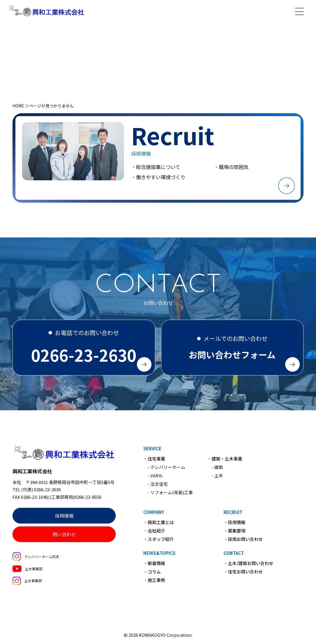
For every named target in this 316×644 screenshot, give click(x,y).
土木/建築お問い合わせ (251, 566)
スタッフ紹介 (161, 542)
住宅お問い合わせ (245, 574)
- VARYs (155, 478)
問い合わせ (64, 537)
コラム (154, 574)
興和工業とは (161, 525)
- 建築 (217, 470)
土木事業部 (27, 571)
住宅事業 (156, 461)
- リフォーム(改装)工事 (170, 495)
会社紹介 (156, 533)
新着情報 (156, 566)
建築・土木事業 (227, 461)
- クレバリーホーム (166, 470)
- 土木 (217, 478)
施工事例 (156, 583)
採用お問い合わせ (245, 542)
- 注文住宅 (158, 486)
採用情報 (64, 518)
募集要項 (237, 533)
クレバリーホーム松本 (36, 559)
